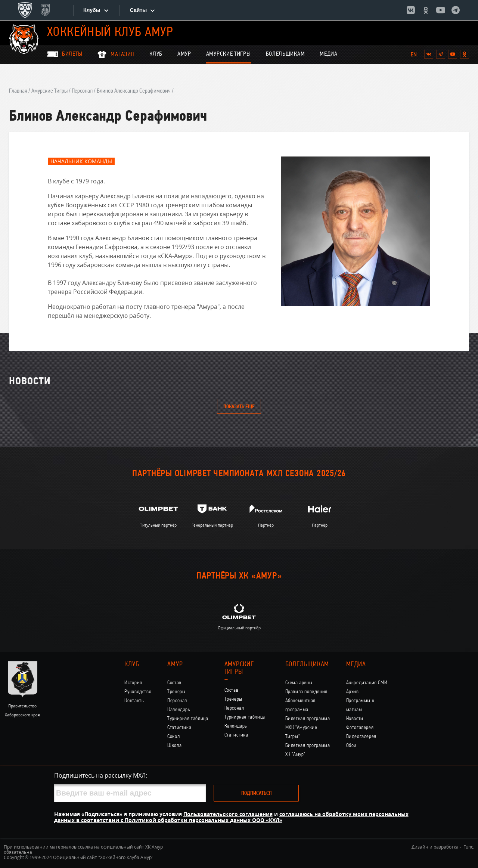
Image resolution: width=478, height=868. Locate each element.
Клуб (156, 54)
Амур (184, 54)
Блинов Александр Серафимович (134, 91)
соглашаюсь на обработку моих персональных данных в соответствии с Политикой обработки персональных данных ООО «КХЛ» (231, 817)
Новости (355, 719)
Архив (353, 692)
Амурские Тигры (229, 54)
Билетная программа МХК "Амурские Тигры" (308, 728)
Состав (174, 683)
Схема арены (299, 683)
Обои (351, 746)
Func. (469, 847)
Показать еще (239, 407)
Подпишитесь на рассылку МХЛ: (101, 775)
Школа (174, 746)
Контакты (134, 701)
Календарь (179, 710)
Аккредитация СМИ (367, 683)
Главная (18, 91)
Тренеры (176, 692)
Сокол (173, 737)
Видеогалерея (361, 737)
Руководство (138, 692)
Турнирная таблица (188, 719)
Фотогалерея (360, 728)
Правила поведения (306, 692)
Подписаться (256, 793)
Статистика (179, 728)
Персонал (82, 91)
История (133, 683)
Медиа (329, 54)
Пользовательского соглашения (228, 814)
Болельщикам (285, 54)
